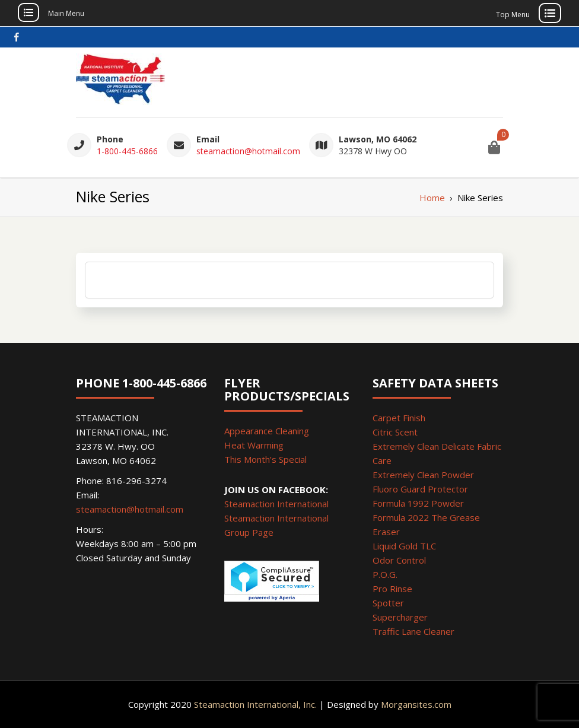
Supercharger (400, 617)
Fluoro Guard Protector (420, 489)
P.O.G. (385, 574)
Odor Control (399, 560)
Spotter (388, 603)
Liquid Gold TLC (404, 546)
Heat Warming (254, 445)
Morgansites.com (416, 704)
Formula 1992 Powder (418, 503)
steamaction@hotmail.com (248, 151)
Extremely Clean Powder (423, 475)
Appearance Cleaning (267, 431)
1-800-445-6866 (127, 151)
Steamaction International (276, 504)
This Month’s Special (265, 459)
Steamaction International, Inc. (255, 704)
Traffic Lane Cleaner (413, 631)
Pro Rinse (392, 589)
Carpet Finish (399, 418)
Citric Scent (395, 432)
